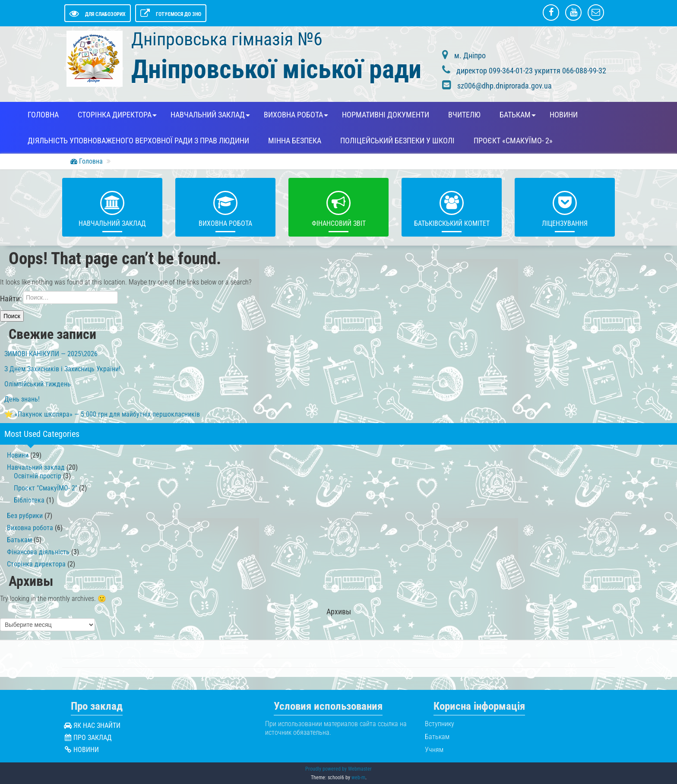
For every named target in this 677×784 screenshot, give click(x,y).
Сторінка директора (115, 115)
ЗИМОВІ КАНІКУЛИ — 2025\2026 (51, 354)
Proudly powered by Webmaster (338, 769)
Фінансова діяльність (38, 552)
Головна (43, 115)
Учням (434, 750)
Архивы (339, 612)
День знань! (22, 399)
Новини (564, 115)
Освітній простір (38, 476)
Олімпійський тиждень (38, 384)
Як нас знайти (97, 726)
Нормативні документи (386, 115)
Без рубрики (25, 516)
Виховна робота (293, 115)
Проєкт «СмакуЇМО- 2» (513, 141)
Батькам (515, 115)
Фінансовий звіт (339, 207)
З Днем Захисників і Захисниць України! (62, 369)
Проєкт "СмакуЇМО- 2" (46, 488)
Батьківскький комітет (452, 207)
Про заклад (93, 738)
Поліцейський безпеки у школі (397, 141)
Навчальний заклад (208, 115)
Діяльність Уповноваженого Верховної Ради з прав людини (138, 141)
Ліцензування (565, 207)
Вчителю (464, 115)
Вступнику (440, 724)
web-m (358, 778)
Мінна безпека (295, 141)
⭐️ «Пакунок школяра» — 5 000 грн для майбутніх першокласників (102, 414)
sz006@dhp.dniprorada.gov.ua (505, 86)
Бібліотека (29, 500)
